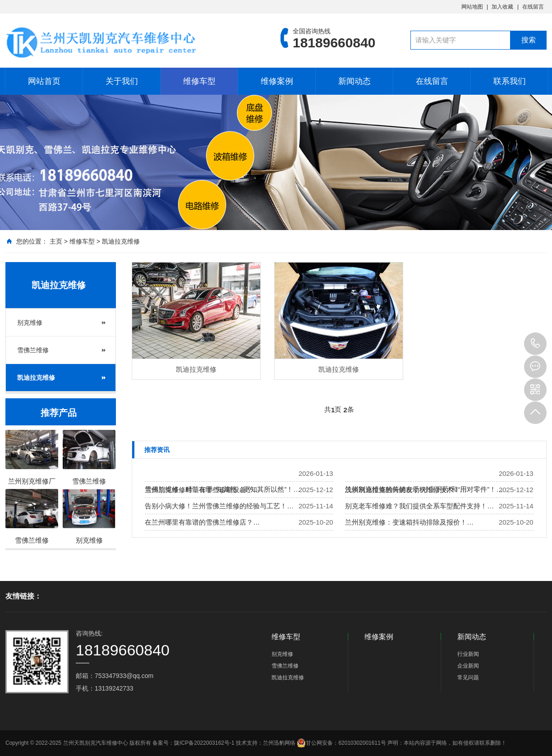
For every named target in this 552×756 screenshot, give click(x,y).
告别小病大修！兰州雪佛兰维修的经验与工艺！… (219, 506)
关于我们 (122, 81)
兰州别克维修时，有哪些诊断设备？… (202, 490)
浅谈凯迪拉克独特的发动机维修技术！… (406, 490)
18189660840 (535, 344)
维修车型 (199, 81)
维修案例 (277, 81)
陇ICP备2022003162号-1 (204, 743)
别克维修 (30, 323)
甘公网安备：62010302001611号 (341, 743)
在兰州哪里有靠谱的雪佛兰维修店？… (202, 522)
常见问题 (468, 678)
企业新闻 (468, 666)
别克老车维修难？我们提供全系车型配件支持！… (419, 506)
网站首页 (44, 81)
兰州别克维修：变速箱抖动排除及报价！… (409, 522)
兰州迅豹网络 (279, 743)
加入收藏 (502, 7)
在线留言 (533, 7)
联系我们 (510, 81)
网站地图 (472, 7)
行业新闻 (468, 654)
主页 (56, 241)
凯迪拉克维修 (121, 241)
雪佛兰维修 (33, 350)
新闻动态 (354, 81)
